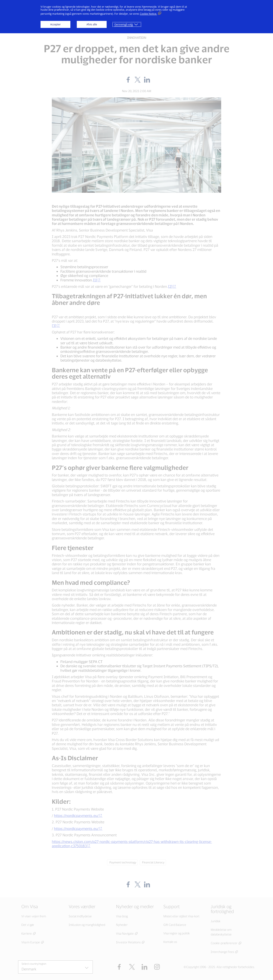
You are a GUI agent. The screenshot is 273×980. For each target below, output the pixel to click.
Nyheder (122, 925)
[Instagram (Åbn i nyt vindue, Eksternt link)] (157, 967)
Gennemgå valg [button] (124, 24)
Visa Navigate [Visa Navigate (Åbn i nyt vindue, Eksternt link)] (125, 933)
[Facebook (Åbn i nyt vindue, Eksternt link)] (119, 967)
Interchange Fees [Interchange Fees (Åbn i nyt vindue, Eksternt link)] (222, 952)
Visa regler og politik (176, 933)
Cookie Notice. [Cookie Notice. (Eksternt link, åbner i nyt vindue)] (148, 14)
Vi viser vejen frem (34, 916)
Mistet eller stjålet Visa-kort (181, 916)
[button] (132, 967)
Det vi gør (28, 925)
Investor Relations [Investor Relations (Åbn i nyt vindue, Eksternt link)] (128, 942)
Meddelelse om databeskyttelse (221, 932)
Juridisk (216, 921)
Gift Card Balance (175, 925)
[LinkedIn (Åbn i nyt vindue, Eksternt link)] (144, 967)
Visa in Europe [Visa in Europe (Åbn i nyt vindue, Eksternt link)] (31, 942)
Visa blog (122, 916)
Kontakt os (170, 942)
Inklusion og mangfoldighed (87, 925)
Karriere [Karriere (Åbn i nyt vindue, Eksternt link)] (27, 933)
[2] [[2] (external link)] (172, 286)
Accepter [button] (55, 24)
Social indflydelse (80, 916)
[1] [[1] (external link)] (97, 280)
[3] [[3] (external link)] (56, 326)
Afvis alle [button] (92, 24)
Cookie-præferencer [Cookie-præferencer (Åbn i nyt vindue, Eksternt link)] (224, 943)
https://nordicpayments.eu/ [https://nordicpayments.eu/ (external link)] (78, 815)
